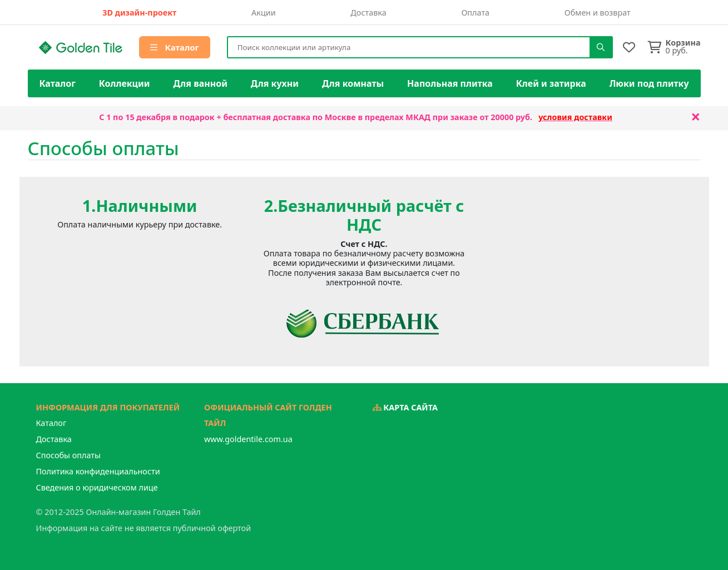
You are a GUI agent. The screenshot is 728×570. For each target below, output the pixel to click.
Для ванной (200, 83)
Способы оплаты (68, 455)
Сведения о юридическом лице (97, 487)
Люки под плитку (649, 83)
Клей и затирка (551, 83)
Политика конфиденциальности (98, 471)
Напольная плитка (450, 83)
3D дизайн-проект (139, 13)
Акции (264, 13)
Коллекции (125, 83)
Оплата (475, 13)
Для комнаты (353, 83)
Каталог (175, 47)
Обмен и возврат (598, 13)
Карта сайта (405, 407)
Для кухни (275, 83)
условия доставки (575, 117)
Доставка (368, 13)
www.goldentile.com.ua (248, 439)
